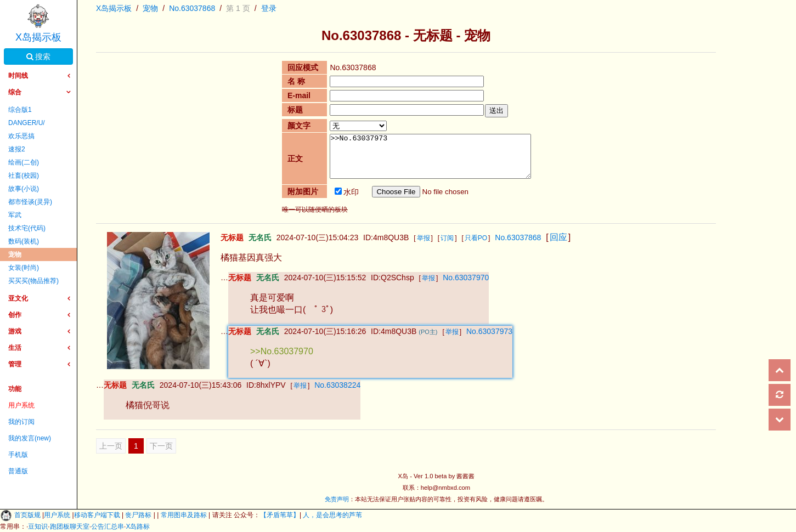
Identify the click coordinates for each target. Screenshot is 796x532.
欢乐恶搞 (21, 136)
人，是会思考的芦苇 (332, 515)
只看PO (476, 238)
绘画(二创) (24, 162)
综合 (15, 92)
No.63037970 (466, 278)
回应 (558, 237)
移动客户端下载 (98, 515)
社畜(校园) (24, 176)
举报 (424, 238)
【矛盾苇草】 (280, 515)
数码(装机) (24, 241)
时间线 (18, 76)
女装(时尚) (24, 268)
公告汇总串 (108, 527)
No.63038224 (337, 385)
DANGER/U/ (27, 123)
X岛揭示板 (38, 37)
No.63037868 (192, 8)
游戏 (15, 331)
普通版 (18, 471)
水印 (347, 192)
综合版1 (20, 110)
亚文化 (18, 298)
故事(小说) (24, 189)
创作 (15, 315)
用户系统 (21, 405)
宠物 (15, 254)
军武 (15, 215)
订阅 (447, 238)
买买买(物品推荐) (33, 281)
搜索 (39, 56)
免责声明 (337, 499)
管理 (15, 364)
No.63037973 (489, 331)
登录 (269, 8)
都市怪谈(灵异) (30, 202)
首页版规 (28, 515)
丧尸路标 (139, 515)
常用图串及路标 (184, 515)
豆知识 (38, 527)
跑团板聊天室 (70, 527)
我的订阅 (21, 422)
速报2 (17, 149)
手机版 (18, 455)
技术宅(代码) (27, 228)
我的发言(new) (30, 438)
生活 (15, 348)
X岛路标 (138, 527)
